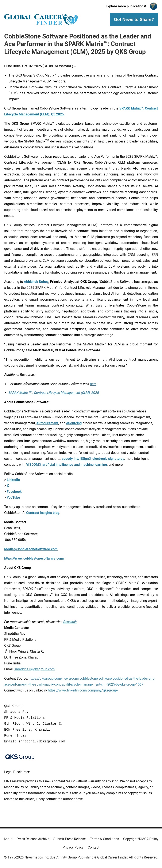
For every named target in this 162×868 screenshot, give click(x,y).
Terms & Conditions (104, 839)
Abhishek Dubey (36, 282)
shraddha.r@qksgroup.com (34, 669)
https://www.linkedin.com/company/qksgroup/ (83, 690)
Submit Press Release (70, 839)
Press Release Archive (33, 839)
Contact (94, 847)
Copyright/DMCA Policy (141, 839)
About (8, 839)
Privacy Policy (73, 847)
